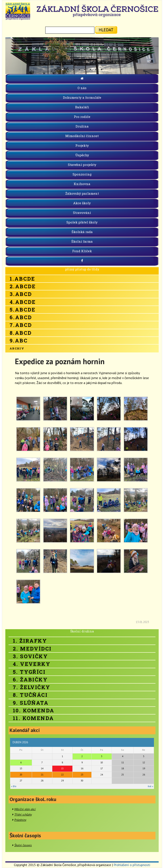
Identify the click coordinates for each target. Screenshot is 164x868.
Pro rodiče (82, 117)
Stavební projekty (82, 165)
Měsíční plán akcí (25, 809)
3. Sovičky (30, 656)
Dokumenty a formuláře (82, 97)
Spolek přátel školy (82, 222)
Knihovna (82, 184)
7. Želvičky (31, 687)
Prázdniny (20, 820)
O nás (82, 88)
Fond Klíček (82, 251)
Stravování (82, 213)
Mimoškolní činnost (82, 136)
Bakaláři (82, 107)
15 (62, 768)
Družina (82, 126)
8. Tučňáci (30, 695)
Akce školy (82, 203)
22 (62, 775)
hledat (106, 30)
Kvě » (150, 786)
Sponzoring (82, 174)
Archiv (17, 348)
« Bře (14, 786)
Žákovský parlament (82, 193)
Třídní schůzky (23, 814)
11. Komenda (33, 718)
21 (42, 775)
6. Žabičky (30, 680)
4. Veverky (32, 664)
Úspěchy (82, 155)
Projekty (82, 145)
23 (82, 775)
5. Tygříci (29, 672)
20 (21, 775)
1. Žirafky (30, 641)
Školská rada (82, 232)
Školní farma (82, 241)
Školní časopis (23, 845)
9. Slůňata (31, 703)
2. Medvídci (32, 649)
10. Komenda (34, 710)
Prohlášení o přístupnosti (132, 865)
